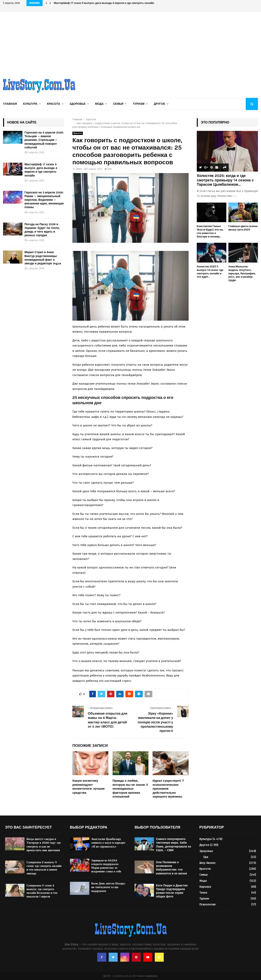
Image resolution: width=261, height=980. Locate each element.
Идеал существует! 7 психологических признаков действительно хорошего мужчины (168, 789)
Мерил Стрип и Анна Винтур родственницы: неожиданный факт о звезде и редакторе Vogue (43, 258)
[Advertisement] (130, 43)
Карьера (205, 887)
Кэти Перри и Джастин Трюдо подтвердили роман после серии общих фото (172, 891)
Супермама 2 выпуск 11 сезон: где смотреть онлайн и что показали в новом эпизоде (44, 868)
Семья (118, 104)
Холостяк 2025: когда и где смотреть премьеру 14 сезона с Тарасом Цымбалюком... (225, 180)
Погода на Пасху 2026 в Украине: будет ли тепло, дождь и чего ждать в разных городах (42, 230)
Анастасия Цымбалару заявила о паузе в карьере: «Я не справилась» (109, 843)
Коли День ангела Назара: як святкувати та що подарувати (108, 887)
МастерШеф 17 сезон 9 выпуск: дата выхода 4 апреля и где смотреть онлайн (104, 3)
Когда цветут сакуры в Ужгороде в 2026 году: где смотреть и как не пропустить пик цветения (44, 845)
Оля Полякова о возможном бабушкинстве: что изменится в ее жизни (171, 868)
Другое (159, 104)
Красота (54, 104)
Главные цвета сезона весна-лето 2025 (243, 228)
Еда (206, 857)
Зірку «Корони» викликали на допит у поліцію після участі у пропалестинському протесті (155, 722)
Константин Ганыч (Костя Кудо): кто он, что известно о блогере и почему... (210, 231)
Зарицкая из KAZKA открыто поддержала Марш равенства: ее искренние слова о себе (106, 866)
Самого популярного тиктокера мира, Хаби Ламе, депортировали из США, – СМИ (174, 845)
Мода (99, 104)
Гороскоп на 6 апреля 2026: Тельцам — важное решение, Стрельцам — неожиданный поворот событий (44, 140)
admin (79, 169)
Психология (207, 904)
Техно (203, 893)
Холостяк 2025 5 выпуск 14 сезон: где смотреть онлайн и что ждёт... (210, 272)
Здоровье (78, 104)
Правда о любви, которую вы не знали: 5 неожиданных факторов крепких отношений (130, 789)
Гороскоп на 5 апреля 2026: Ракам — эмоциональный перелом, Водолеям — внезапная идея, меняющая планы (44, 200)
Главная (10, 104)
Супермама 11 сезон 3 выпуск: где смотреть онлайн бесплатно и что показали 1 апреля (42, 891)
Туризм (139, 104)
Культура (30, 104)
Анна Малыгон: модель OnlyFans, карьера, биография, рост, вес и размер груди (242, 273)
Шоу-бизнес (208, 863)
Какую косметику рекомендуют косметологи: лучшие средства (88, 787)
